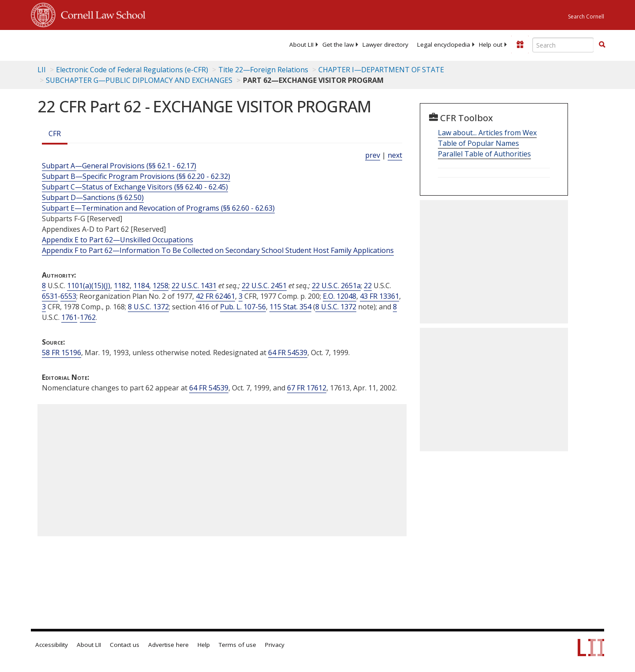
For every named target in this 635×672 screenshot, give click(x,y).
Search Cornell (586, 17)
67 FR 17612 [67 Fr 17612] (307, 388)
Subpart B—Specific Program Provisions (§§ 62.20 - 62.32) (136, 176)
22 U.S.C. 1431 (194, 286)
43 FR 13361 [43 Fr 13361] (379, 296)
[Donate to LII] (520, 45)
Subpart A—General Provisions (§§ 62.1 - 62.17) (119, 166)
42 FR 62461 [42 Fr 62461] (215, 296)
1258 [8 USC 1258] (161, 286)
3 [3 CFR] (241, 296)
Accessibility (52, 645)
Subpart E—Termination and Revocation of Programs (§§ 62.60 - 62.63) (158, 208)
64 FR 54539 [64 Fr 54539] (288, 353)
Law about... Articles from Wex (487, 133)
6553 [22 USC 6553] (68, 296)
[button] (602, 45)
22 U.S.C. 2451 (264, 286)
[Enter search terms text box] (563, 45)
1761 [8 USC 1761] (69, 317)
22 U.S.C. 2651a (336, 286)
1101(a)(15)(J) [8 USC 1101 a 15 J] (89, 286)
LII (42, 70)
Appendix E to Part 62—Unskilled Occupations (118, 240)
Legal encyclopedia (444, 45)
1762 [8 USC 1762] (88, 317)
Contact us (125, 645)
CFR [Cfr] (55, 134)
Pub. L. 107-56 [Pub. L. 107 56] (243, 307)
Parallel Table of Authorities (484, 154)
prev (373, 155)
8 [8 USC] (44, 286)
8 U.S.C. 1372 (148, 307)
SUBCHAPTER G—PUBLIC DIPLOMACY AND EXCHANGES (139, 80)
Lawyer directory (385, 45)
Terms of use (237, 645)
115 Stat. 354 (290, 307)
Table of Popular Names (478, 143)
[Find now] (602, 45)
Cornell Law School (101, 14)
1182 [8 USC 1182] (122, 286)
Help (204, 645)
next (395, 155)
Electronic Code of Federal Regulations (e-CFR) (132, 70)
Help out (491, 45)
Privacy (275, 645)
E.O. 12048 (340, 296)
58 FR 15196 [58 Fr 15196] (62, 353)
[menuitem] (301, 45)
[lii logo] (130, 44)
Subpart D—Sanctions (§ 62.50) (93, 197)
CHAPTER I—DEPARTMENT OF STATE (381, 70)
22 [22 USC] (368, 286)
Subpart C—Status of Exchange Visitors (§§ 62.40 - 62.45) (135, 187)
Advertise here (168, 645)
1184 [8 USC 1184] (141, 286)
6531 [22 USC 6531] (50, 296)
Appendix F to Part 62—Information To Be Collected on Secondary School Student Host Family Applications (218, 250)
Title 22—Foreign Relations (263, 70)
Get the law (338, 45)
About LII (301, 45)
